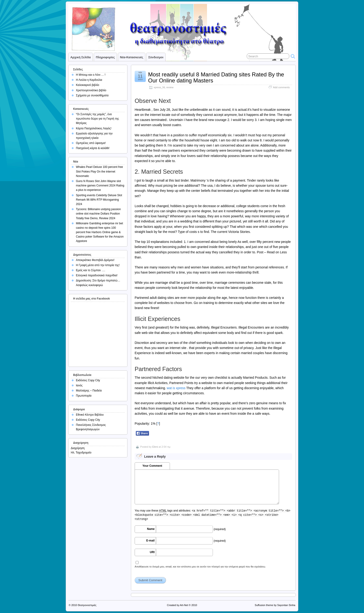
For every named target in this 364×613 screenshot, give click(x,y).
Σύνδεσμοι (156, 57)
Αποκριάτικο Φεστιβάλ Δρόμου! (95, 260)
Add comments (281, 87)
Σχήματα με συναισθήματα (92, 95)
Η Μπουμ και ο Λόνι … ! (91, 75)
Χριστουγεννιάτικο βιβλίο (91, 90)
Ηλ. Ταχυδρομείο (81, 453)
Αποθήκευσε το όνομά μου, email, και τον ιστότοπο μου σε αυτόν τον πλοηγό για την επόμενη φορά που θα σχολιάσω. (200, 567)
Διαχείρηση (78, 448)
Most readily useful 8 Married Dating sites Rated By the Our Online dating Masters (216, 77)
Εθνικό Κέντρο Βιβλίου (90, 415)
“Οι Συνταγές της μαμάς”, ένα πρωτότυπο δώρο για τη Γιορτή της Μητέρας (97, 119)
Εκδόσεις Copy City (88, 380)
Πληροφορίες (105, 57)
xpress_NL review (164, 87)
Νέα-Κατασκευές (132, 57)
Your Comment (152, 466)
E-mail (150, 541)
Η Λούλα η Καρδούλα (89, 80)
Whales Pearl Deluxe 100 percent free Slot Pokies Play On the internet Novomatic (99, 171)
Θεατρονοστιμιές (87, 605)
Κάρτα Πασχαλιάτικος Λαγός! (94, 128)
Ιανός (79, 385)
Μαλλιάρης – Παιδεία (89, 391)
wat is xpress (176, 388)
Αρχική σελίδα (81, 57)
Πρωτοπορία (84, 396)
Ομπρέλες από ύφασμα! (91, 143)
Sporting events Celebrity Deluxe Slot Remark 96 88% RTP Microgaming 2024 (99, 200)
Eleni (155, 447)
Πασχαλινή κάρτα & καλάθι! (93, 148)
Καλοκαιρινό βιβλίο (88, 85)
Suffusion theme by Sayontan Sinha (275, 605)
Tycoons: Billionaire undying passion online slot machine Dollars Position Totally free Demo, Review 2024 (98, 214)
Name (151, 529)
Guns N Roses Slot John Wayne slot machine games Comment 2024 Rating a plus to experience (100, 186)
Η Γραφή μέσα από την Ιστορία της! (98, 265)
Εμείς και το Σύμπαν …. (91, 270)
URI (152, 552)
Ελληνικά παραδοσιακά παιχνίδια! (97, 275)
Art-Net (184, 605)
